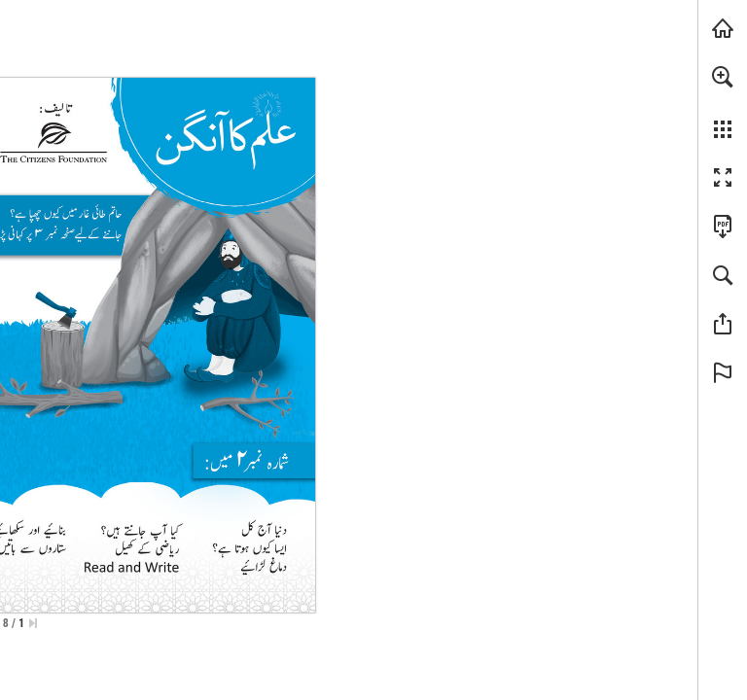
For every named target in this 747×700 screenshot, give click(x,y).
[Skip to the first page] (33, 623)
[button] (723, 77)
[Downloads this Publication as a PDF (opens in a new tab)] (723, 227)
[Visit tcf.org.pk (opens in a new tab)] (723, 28)
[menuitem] (723, 102)
